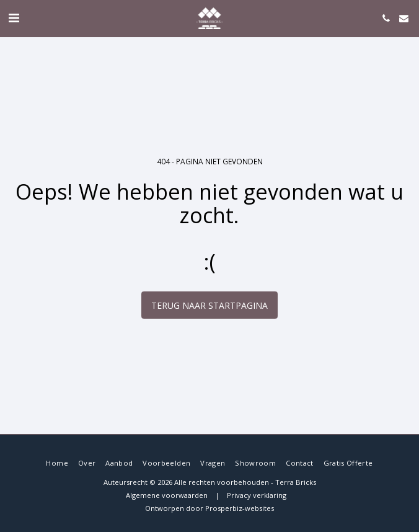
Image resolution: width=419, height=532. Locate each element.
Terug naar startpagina (209, 305)
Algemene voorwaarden (167, 495)
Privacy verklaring (257, 495)
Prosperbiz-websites (240, 508)
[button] (14, 18)
